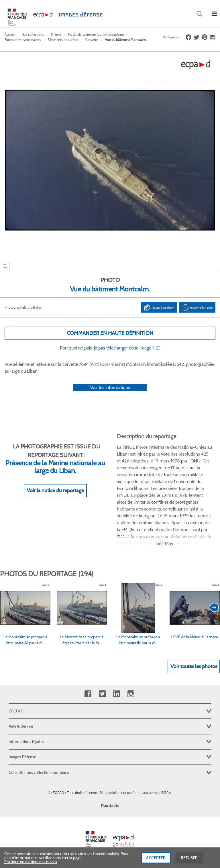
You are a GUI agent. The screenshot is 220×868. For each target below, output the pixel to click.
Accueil (10, 34)
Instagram (131, 694)
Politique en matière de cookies (31, 862)
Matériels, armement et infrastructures (96, 34)
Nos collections (33, 34)
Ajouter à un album (159, 307)
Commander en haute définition (110, 333)
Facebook (88, 694)
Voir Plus (165, 544)
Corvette (92, 40)
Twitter (102, 694)
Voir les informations (110, 387)
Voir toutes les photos (194, 666)
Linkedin (116, 694)
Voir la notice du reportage (55, 490)
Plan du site (110, 806)
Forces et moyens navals (23, 40)
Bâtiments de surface (63, 40)
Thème (56, 34)
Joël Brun (36, 307)
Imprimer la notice (197, 307)
